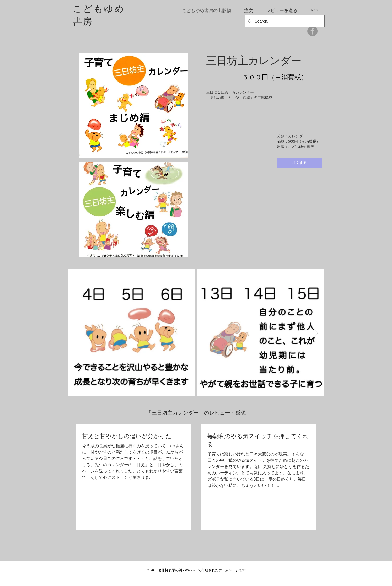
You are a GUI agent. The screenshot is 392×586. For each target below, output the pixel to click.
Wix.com (191, 570)
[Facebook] (312, 31)
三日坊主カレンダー (254, 60)
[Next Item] (316, 333)
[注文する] (300, 163)
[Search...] (284, 21)
